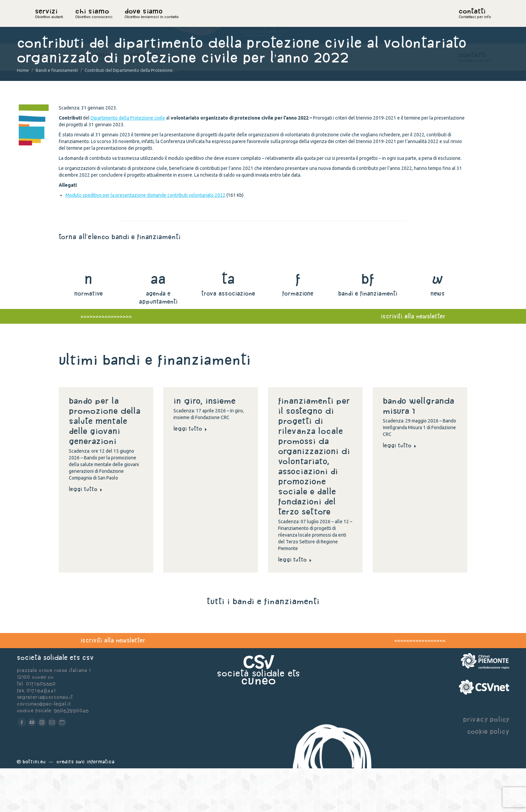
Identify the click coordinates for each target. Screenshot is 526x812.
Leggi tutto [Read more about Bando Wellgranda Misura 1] (400, 489)
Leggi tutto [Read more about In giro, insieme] (190, 472)
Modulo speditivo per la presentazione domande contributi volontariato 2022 (145, 239)
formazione (298, 337)
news (438, 337)
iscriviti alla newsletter (113, 684)
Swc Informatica (95, 805)
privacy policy (486, 763)
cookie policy (488, 775)
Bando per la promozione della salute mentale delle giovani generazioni (104, 464)
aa (158, 322)
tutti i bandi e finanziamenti (263, 645)
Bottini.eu (34, 805)
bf (368, 322)
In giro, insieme (206, 444)
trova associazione (228, 337)
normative (88, 337)
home (42, 22)
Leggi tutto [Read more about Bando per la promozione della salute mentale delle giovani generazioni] (86, 533)
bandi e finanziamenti (368, 337)
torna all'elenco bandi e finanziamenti (120, 280)
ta (228, 322)
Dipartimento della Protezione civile (128, 162)
